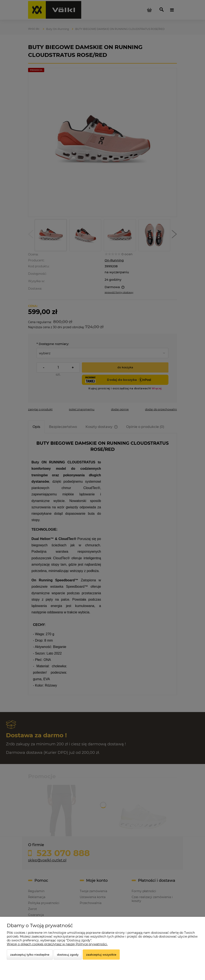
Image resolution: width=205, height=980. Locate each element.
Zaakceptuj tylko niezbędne (30, 955)
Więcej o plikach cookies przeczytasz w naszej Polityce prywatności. (57, 944)
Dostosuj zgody (68, 955)
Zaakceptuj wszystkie (101, 955)
